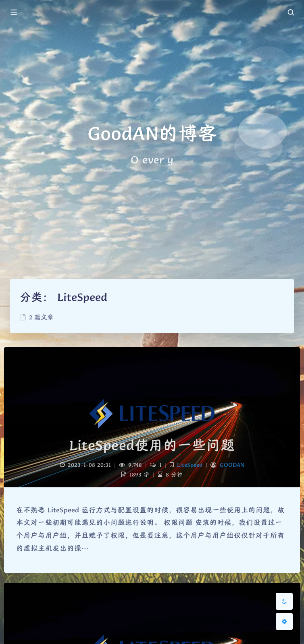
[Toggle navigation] (291, 13)
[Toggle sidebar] (13, 13)
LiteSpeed (190, 465)
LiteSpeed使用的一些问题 (152, 445)
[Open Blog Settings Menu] (284, 621)
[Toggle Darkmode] (284, 601)
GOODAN (232, 465)
